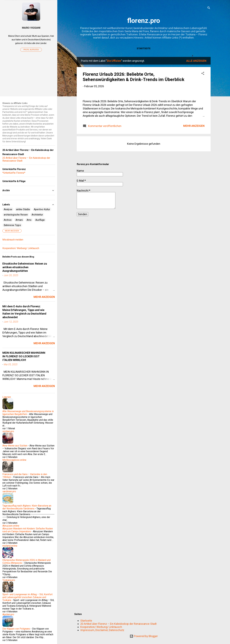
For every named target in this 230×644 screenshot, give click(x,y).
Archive (8, 220)
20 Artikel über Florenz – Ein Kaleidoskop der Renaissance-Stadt (118, 624)
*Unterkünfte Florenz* (14, 173)
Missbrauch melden (13, 240)
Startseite (144, 48)
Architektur (37, 215)
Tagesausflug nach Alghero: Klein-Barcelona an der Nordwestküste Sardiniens (27, 507)
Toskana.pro (9, 580)
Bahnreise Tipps (12, 225)
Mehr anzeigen (194, 203)
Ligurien (7, 397)
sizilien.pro (8, 431)
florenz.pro (144, 21)
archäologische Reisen (16, 215)
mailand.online (10, 546)
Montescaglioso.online (14, 460)
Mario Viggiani (31, 28)
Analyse (8, 209)
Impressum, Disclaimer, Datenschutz (102, 630)
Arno (29, 220)
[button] (203, 74)
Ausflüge (40, 220)
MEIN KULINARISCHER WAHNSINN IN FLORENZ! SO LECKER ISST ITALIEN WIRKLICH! (24, 356)
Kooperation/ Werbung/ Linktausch (101, 627)
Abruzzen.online (11, 526)
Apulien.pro (8, 614)
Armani (19, 220)
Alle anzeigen (196, 61)
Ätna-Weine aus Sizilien (15, 446)
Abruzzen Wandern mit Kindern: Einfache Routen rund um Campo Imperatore (28, 530)
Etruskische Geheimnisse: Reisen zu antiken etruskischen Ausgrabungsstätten (25, 267)
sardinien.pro (9, 491)
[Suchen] (209, 8)
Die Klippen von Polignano (16, 629)
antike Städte (23, 209)
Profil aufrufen (31, 50)
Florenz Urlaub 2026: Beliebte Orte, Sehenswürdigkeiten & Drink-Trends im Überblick (134, 77)
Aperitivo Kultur (42, 209)
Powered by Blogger (144, 636)
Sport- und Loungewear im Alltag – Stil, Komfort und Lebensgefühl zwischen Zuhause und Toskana (27, 597)
